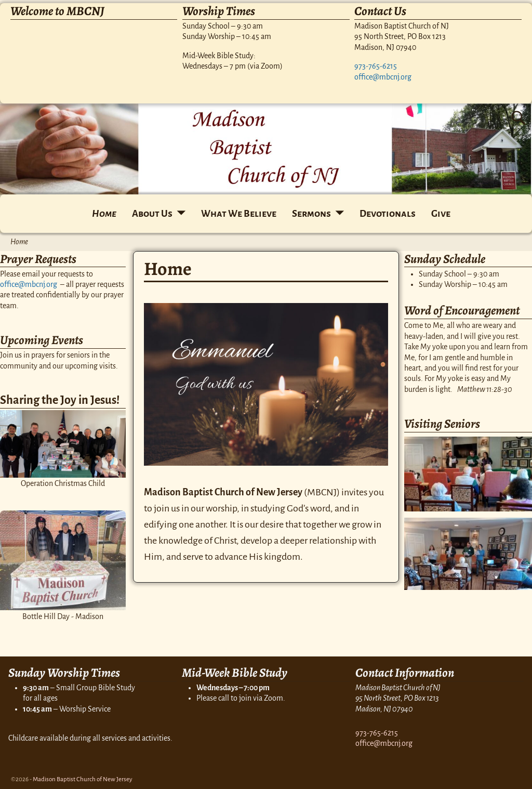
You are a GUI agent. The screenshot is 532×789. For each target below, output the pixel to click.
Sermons (311, 214)
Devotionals (388, 214)
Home (104, 214)
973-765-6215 (376, 66)
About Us (152, 214)
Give (441, 214)
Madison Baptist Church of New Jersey (83, 779)
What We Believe (239, 214)
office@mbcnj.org (383, 77)
